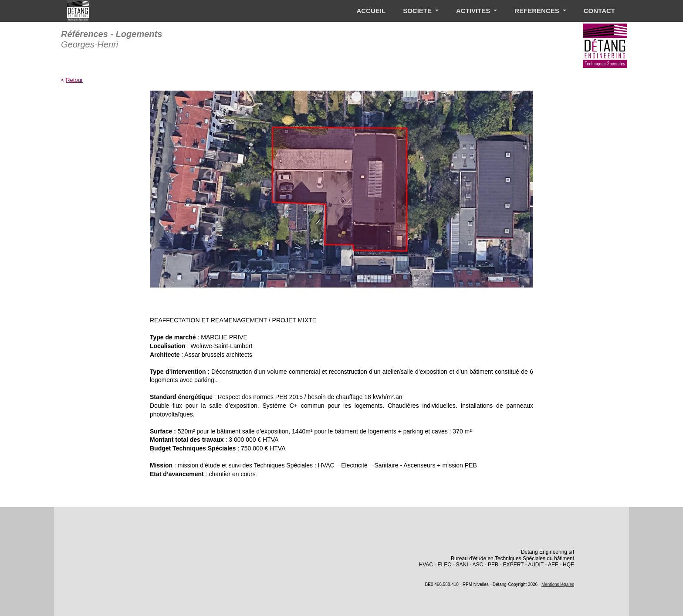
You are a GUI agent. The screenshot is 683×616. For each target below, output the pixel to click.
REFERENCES (538, 11)
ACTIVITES (474, 11)
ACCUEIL (371, 11)
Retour (74, 80)
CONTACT (599, 11)
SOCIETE (418, 11)
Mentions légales (558, 584)
